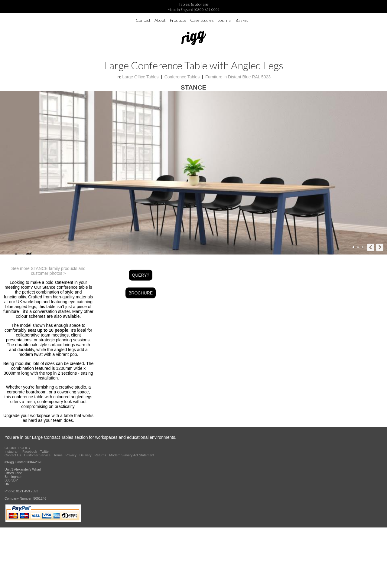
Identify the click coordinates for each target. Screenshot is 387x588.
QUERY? (140, 275)
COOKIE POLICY (18, 448)
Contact (143, 20)
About (160, 20)
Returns (101, 455)
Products (178, 20)
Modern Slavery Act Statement (132, 455)
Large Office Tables (140, 77)
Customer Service (37, 455)
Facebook (30, 452)
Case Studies (202, 20)
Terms (58, 455)
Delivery (86, 455)
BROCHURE (141, 293)
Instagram (12, 452)
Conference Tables (182, 77)
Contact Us (13, 455)
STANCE (194, 87)
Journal (225, 20)
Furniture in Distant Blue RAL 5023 (238, 77)
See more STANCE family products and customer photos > (48, 271)
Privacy (71, 455)
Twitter (45, 452)
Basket (242, 20)
